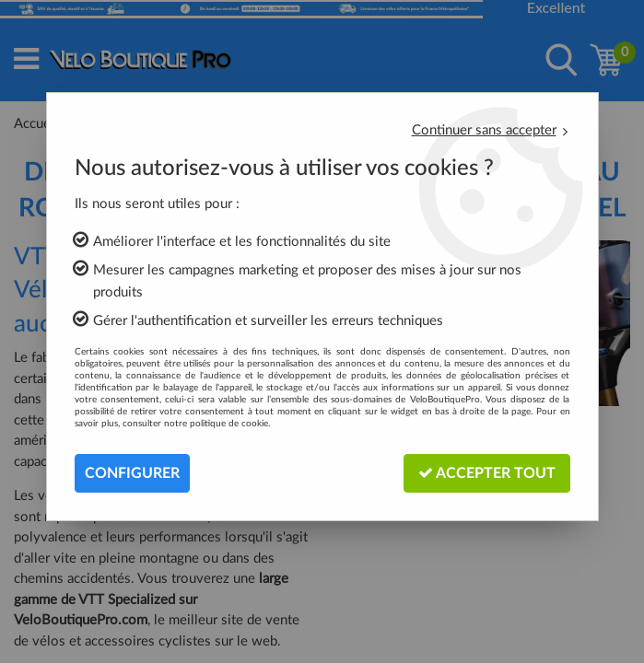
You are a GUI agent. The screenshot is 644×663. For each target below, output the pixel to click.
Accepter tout (487, 473)
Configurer (132, 473)
